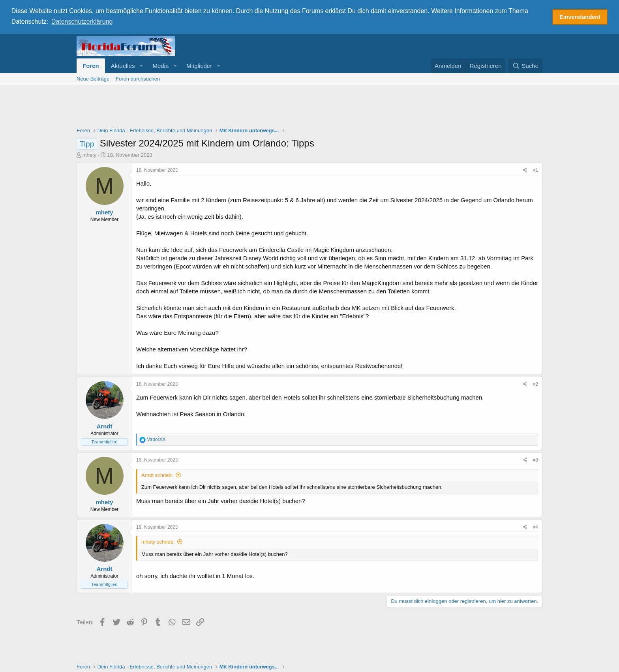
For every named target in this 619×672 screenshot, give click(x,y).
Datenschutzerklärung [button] (82, 22)
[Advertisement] (309, 106)
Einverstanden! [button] (580, 17)
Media (160, 65)
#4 (536, 526)
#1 (536, 170)
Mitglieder (199, 65)
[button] (141, 65)
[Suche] (525, 65)
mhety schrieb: (158, 542)
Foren (91, 65)
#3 (536, 460)
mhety (89, 155)
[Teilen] (525, 170)
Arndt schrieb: (157, 474)
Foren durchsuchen (138, 78)
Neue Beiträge (93, 78)
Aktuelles (123, 65)
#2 (536, 384)
